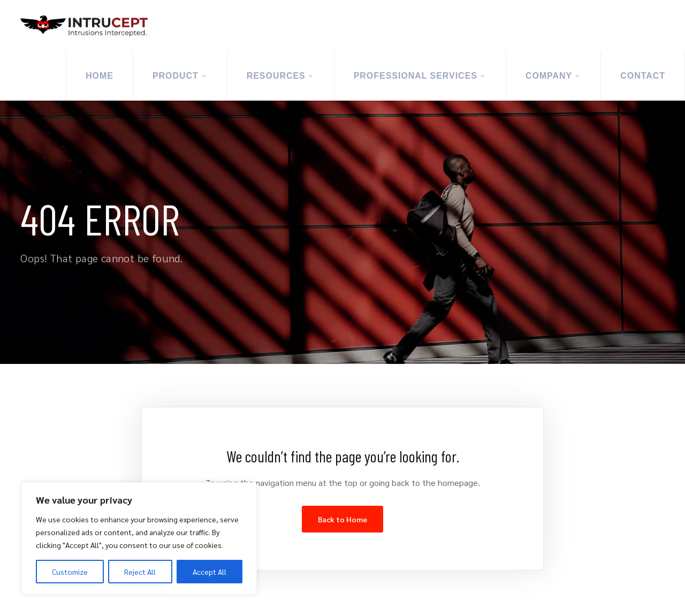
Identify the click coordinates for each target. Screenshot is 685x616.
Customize (70, 572)
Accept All (210, 572)
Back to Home (342, 519)
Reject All (140, 572)
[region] (139, 538)
